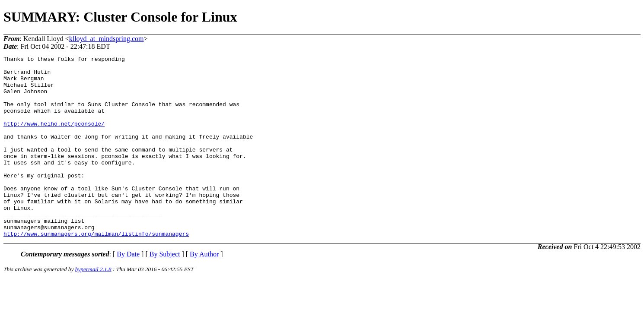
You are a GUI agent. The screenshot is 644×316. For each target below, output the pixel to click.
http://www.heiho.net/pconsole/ (54, 138)
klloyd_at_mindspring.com (107, 39)
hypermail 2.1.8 (93, 305)
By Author (204, 290)
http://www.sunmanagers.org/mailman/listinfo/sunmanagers (96, 270)
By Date (128, 290)
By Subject (165, 290)
